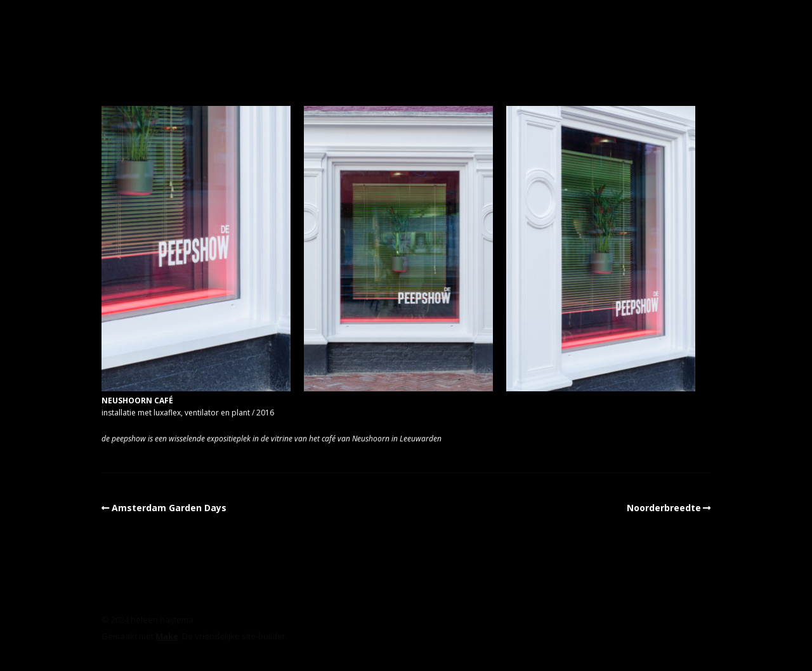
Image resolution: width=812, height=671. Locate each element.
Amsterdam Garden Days (169, 508)
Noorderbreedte (664, 508)
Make (167, 636)
